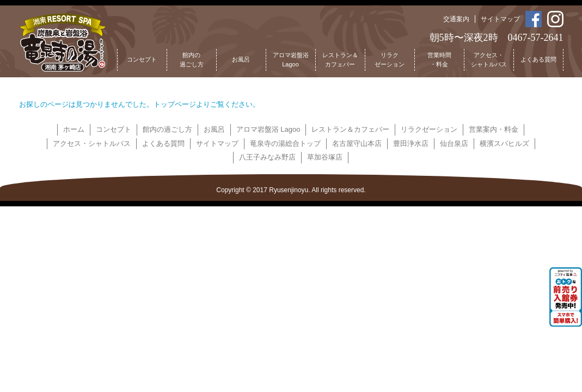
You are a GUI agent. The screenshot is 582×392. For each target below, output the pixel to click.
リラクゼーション (390, 60)
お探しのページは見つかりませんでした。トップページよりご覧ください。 (139, 104)
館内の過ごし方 (192, 60)
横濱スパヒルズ (504, 143)
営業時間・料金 (439, 60)
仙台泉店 (454, 143)
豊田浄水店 (411, 143)
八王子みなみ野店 (267, 157)
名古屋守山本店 (357, 143)
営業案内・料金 (494, 129)
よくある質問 (538, 59)
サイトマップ (500, 19)
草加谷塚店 (325, 157)
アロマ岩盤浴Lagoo (291, 60)
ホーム (74, 129)
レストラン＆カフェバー (340, 60)
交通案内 (456, 19)
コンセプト (142, 59)
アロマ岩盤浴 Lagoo (268, 129)
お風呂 (241, 59)
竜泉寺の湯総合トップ (285, 143)
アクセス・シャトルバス (489, 60)
